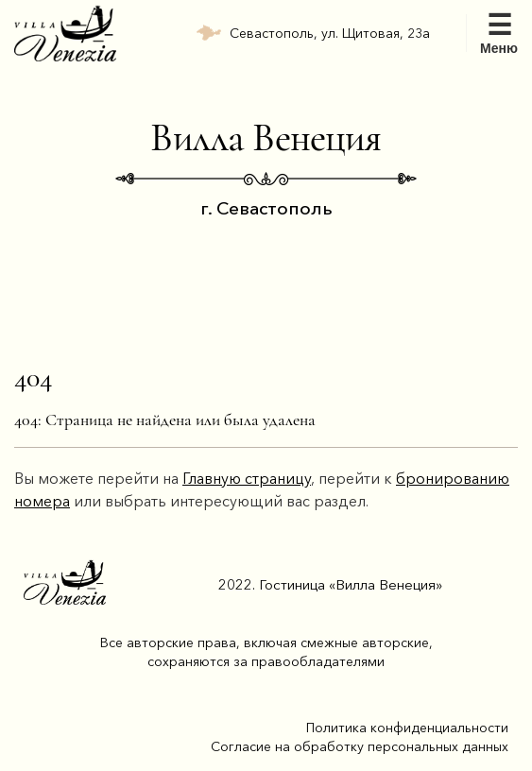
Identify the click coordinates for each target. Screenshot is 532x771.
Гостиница (351, 584)
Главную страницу (247, 478)
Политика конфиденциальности (407, 728)
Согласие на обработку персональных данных (360, 746)
